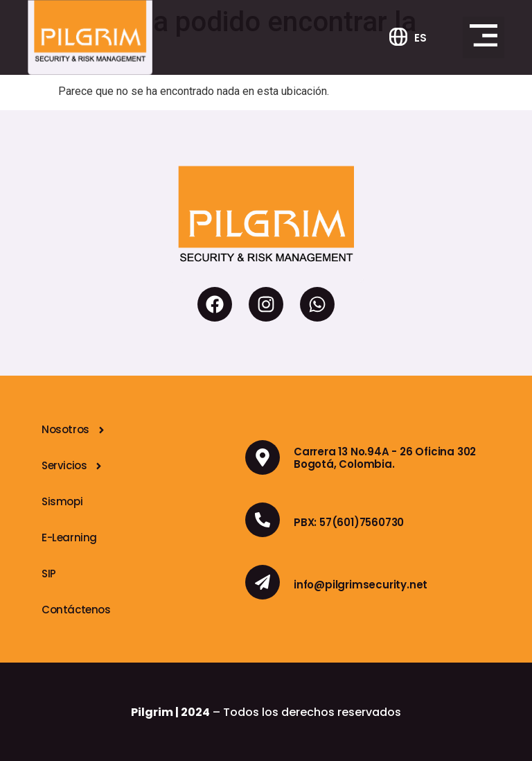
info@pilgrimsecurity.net (361, 585)
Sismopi (62, 501)
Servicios (73, 466)
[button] (484, 37)
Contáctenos (76, 610)
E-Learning (69, 537)
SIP (49, 574)
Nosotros (74, 430)
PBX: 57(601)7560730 (349, 522)
